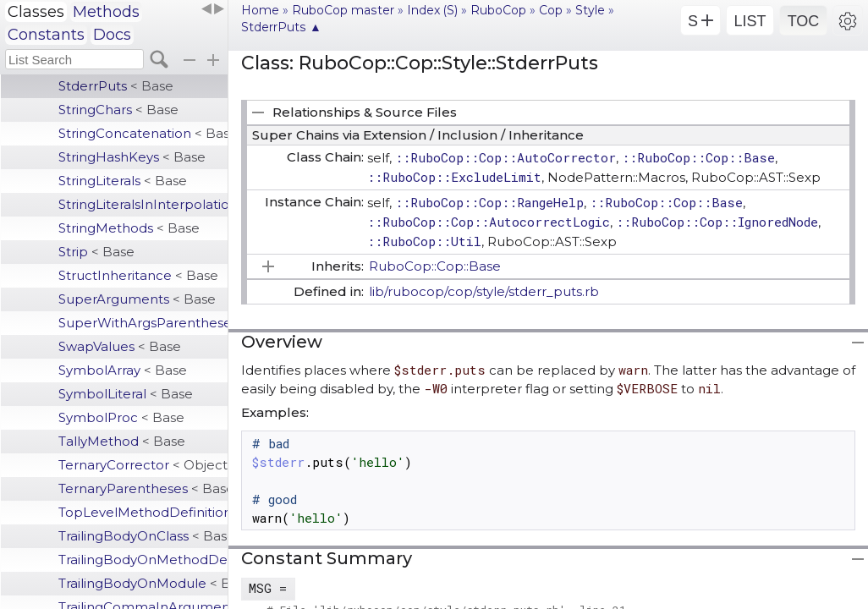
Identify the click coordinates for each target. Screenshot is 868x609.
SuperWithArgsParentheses (143, 323)
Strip (96, 252)
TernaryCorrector (143, 465)
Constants (46, 35)
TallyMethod (122, 441)
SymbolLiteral (126, 394)
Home (260, 10)
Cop (551, 10)
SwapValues (120, 346)
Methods (106, 12)
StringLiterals (123, 181)
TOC (804, 21)
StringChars (118, 110)
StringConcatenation (143, 133)
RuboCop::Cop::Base (435, 266)
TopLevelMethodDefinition (143, 512)
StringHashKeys (132, 157)
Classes (36, 12)
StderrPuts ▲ (281, 27)
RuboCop (498, 10)
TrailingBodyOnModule (143, 583)
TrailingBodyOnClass (143, 536)
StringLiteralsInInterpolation (143, 204)
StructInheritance (138, 275)
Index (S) (432, 10)
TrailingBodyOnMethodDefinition (143, 560)
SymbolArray (123, 370)
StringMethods (129, 228)
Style (590, 10)
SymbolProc (121, 417)
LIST (750, 21)
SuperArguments (137, 299)
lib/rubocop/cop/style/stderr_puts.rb (484, 291)
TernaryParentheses (143, 488)
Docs (112, 35)
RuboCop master (343, 10)
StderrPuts (116, 86)
